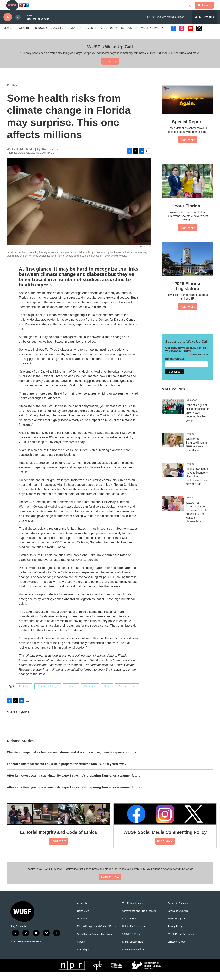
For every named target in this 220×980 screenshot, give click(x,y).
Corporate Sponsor (178, 911)
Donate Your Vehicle (133, 957)
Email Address (176, 366)
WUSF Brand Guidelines (181, 942)
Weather (25, 36)
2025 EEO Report (132, 942)
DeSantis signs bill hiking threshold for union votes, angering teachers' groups (197, 420)
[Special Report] (187, 108)
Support (127, 36)
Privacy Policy (175, 934)
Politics (12, 93)
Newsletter (83, 926)
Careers (81, 950)
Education (191, 408)
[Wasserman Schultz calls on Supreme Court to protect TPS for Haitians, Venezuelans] (173, 511)
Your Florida (187, 214)
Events (91, 36)
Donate (208, 9)
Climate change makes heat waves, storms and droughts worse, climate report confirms (71, 760)
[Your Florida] (187, 189)
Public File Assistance (134, 934)
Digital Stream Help (133, 950)
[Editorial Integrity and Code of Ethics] (58, 822)
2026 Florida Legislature (187, 294)
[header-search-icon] (191, 9)
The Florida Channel (133, 911)
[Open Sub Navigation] (14, 36)
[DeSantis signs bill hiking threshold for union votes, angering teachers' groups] (173, 414)
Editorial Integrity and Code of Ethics (59, 840)
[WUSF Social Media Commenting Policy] (165, 822)
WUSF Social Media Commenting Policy (165, 840)
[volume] (18, 25)
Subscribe (110, 69)
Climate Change (48, 694)
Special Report (187, 129)
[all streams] (204, 25)
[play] (8, 25)
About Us (82, 911)
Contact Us (83, 919)
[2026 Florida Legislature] (187, 267)
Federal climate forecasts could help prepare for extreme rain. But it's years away (67, 772)
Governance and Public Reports (139, 919)
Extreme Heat (127, 694)
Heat (107, 694)
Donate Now (110, 885)
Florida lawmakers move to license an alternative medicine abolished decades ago (197, 484)
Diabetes (90, 694)
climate (71, 694)
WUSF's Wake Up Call (110, 55)
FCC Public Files (131, 926)
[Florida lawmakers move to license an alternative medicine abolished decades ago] (173, 478)
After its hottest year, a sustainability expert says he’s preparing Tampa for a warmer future (74, 783)
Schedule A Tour (176, 950)
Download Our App (178, 919)
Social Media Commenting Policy (95, 942)
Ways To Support (177, 926)
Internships (83, 957)
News (7, 36)
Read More (187, 147)
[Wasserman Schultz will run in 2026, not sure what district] (173, 448)
